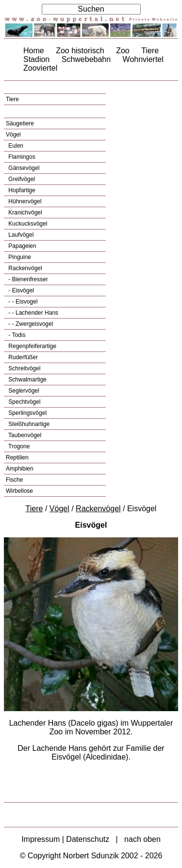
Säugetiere (20, 123)
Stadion (36, 59)
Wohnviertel (143, 59)
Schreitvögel (24, 368)
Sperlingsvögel (27, 413)
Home (34, 51)
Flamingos (21, 157)
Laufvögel (20, 235)
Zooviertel (40, 68)
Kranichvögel (25, 213)
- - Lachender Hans (33, 313)
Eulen (15, 146)
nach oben (142, 839)
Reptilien (17, 457)
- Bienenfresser (27, 279)
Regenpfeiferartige (32, 346)
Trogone (18, 446)
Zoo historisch (80, 51)
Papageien (22, 246)
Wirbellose (19, 491)
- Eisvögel (20, 290)
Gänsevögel (23, 168)
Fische (14, 480)
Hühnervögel (24, 201)
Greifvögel (21, 179)
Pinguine (19, 257)
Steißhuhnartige (28, 424)
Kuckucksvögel (27, 224)
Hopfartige (21, 190)
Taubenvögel (24, 435)
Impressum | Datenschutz (65, 839)
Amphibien (20, 469)
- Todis (16, 335)
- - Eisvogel (22, 302)
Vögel (13, 135)
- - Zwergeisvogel (30, 324)
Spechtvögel (24, 402)
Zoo (123, 51)
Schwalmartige (27, 380)
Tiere (150, 51)
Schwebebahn (86, 59)
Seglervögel (23, 391)
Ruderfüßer (22, 357)
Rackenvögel (25, 268)
